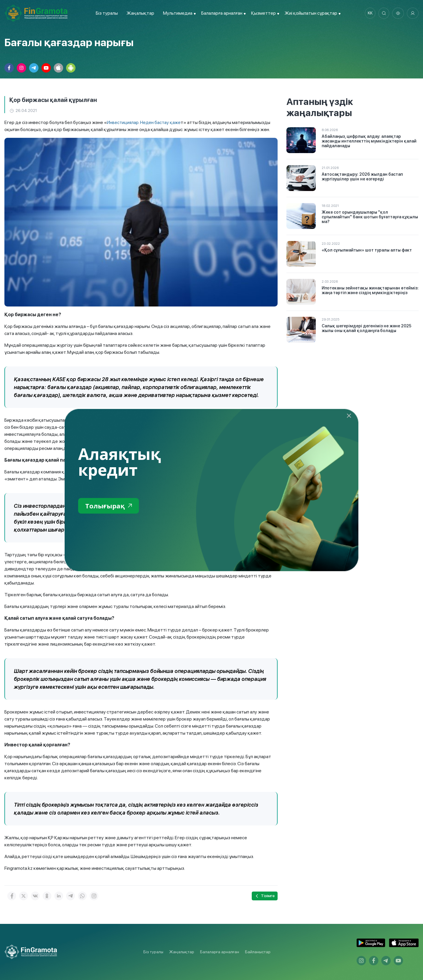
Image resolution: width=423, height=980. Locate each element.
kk (369, 13)
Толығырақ (110, 506)
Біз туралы (106, 13)
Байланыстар (258, 952)
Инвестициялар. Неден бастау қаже (145, 122)
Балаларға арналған (220, 952)
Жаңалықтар (139, 13)
